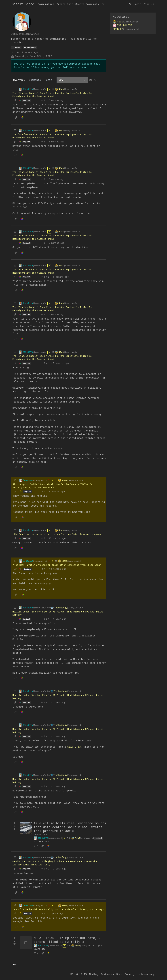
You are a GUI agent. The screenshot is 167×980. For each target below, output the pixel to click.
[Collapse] (15, 89)
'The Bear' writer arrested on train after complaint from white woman (57, 534)
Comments (35, 80)
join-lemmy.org (144, 974)
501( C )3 (73, 747)
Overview (19, 80)
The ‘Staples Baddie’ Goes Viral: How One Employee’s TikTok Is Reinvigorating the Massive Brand (52, 95)
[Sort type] (72, 80)
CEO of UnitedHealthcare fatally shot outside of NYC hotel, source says (58, 910)
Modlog (94, 974)
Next (16, 965)
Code (128, 974)
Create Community (87, 4)
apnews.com (40, 835)
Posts (48, 80)
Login (137, 4)
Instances (107, 974)
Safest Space (23, 4)
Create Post (65, 4)
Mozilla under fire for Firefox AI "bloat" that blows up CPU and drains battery (58, 613)
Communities (46, 4)
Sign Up (149, 4)
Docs (119, 974)
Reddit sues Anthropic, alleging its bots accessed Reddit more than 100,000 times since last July (55, 863)
